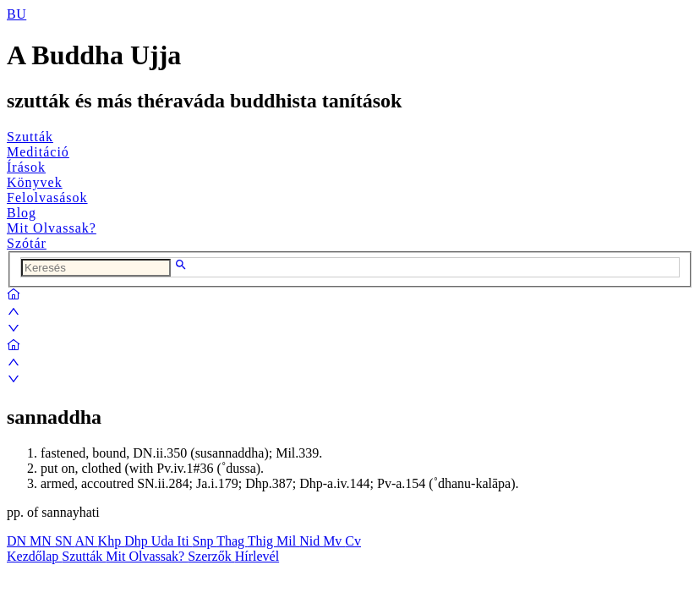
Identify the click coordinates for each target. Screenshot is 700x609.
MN (42, 541)
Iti (184, 541)
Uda (164, 541)
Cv (353, 541)
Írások (26, 167)
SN (65, 541)
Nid (311, 541)
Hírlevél (257, 556)
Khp (112, 541)
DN (18, 541)
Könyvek (35, 182)
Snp (205, 541)
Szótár (27, 243)
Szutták (30, 137)
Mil (288, 541)
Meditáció (38, 152)
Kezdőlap (34, 556)
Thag (232, 541)
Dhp (138, 541)
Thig (262, 541)
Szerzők (211, 556)
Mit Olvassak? (52, 228)
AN (86, 541)
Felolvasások (47, 198)
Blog (22, 213)
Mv (334, 541)
